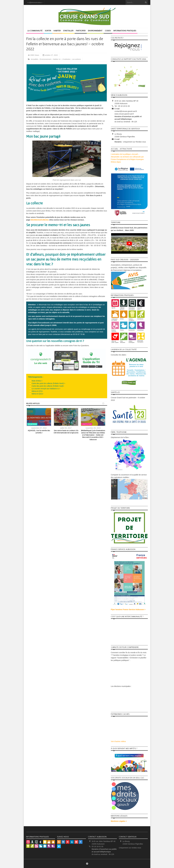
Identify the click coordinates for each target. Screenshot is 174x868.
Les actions (76, 59)
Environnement (95, 31)
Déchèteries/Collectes (40, 220)
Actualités (35, 59)
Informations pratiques (125, 31)
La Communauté (35, 31)
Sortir (48, 31)
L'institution (66, 59)
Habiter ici (57, 59)
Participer (81, 31)
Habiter (57, 31)
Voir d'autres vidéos (118, 741)
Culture (58, 424)
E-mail (117, 109)
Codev (108, 31)
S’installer (68, 31)
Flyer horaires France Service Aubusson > (128, 609)
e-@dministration (35, 2)
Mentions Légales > (119, 821)
